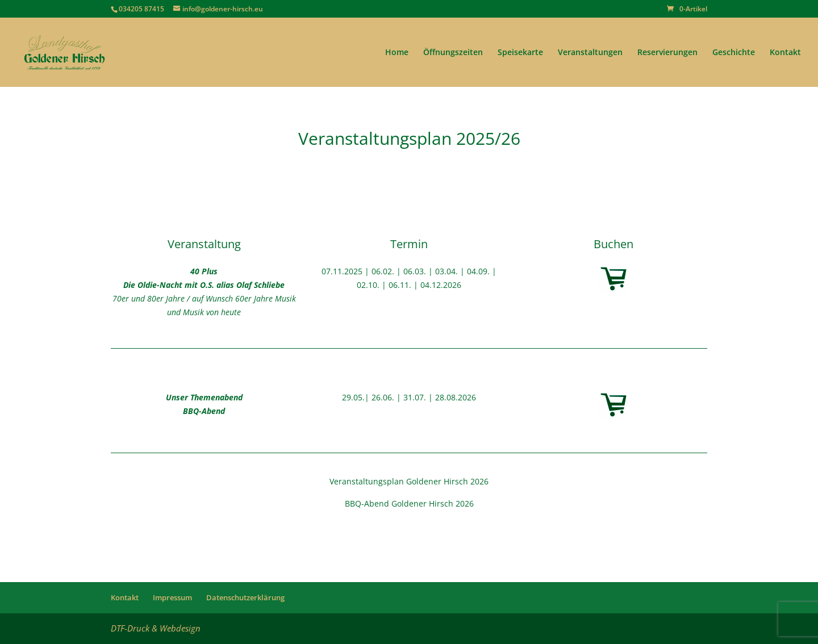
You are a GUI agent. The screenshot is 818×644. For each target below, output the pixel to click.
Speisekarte (520, 53)
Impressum (172, 597)
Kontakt (785, 53)
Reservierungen (667, 53)
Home (397, 53)
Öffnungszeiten (453, 53)
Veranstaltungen (590, 53)
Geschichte (734, 53)
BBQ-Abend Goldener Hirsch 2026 (409, 503)
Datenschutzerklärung (245, 597)
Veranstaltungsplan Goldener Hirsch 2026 (409, 481)
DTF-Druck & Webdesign (156, 628)
